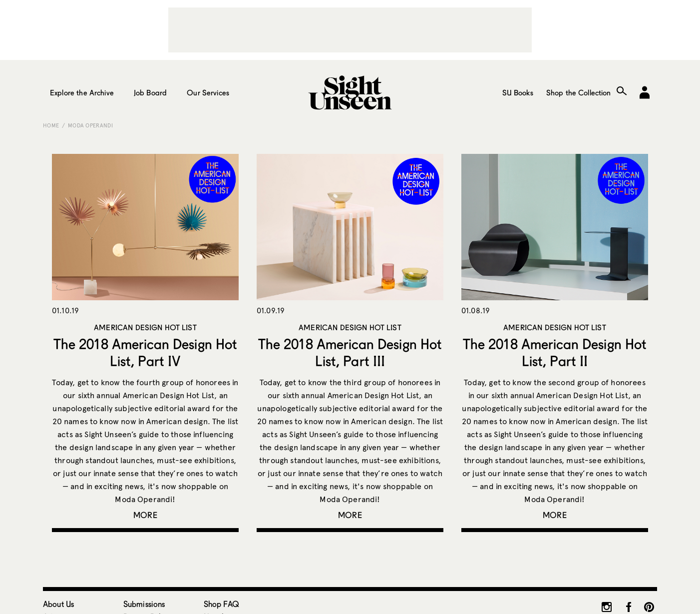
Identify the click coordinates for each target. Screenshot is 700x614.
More (145, 515)
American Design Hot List (145, 327)
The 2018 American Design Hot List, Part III (350, 352)
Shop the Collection (579, 92)
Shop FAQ (221, 604)
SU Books (518, 92)
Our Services (208, 92)
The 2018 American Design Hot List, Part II (555, 352)
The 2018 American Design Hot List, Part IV (145, 352)
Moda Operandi (90, 125)
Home (51, 125)
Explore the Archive (82, 92)
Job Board (150, 92)
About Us (58, 604)
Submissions (144, 604)
